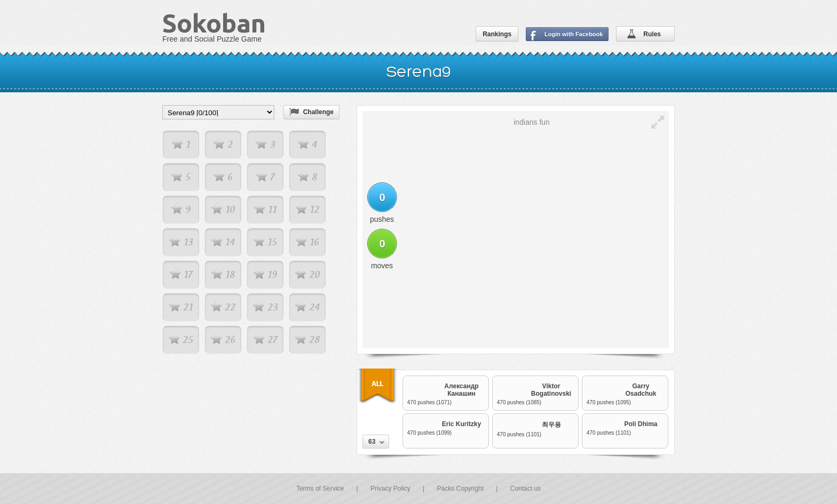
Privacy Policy (390, 489)
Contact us (526, 489)
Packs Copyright (460, 489)
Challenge (318, 112)
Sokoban (214, 23)
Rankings (497, 34)
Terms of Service (320, 489)
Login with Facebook (574, 34)
